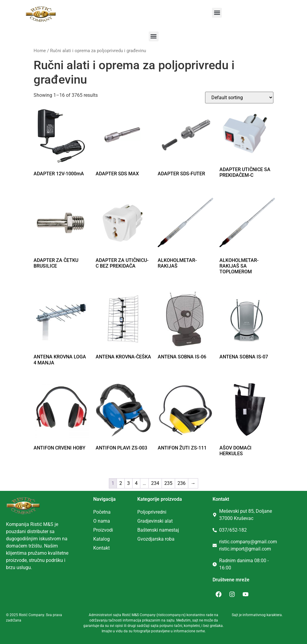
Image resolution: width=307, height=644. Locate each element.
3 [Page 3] (128, 483)
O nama (102, 521)
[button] (217, 13)
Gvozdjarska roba (156, 539)
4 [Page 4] (136, 483)
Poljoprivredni (152, 512)
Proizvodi (103, 530)
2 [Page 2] (121, 483)
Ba (140, 530)
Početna (102, 512)
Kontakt (101, 548)
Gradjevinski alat (155, 521)
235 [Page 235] (168, 483)
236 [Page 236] (182, 483)
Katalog (101, 539)
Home (40, 51)
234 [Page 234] (155, 483)
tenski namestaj (162, 530)
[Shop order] (239, 98)
